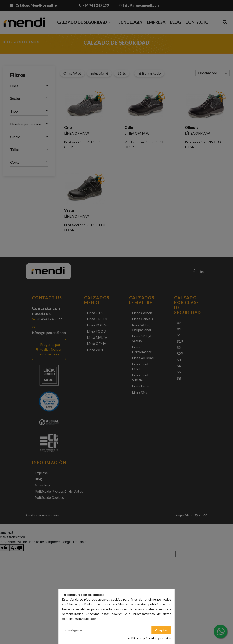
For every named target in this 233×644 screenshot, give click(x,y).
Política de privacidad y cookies (149, 638)
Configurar (74, 630)
